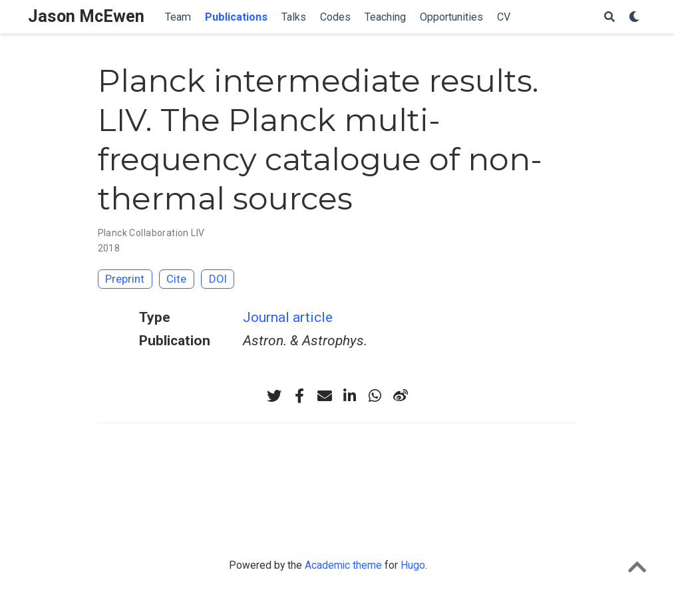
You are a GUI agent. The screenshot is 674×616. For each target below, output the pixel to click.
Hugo (413, 565)
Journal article (288, 317)
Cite (176, 279)
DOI (218, 279)
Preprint (125, 279)
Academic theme (343, 565)
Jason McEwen (86, 16)
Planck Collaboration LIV (151, 233)
